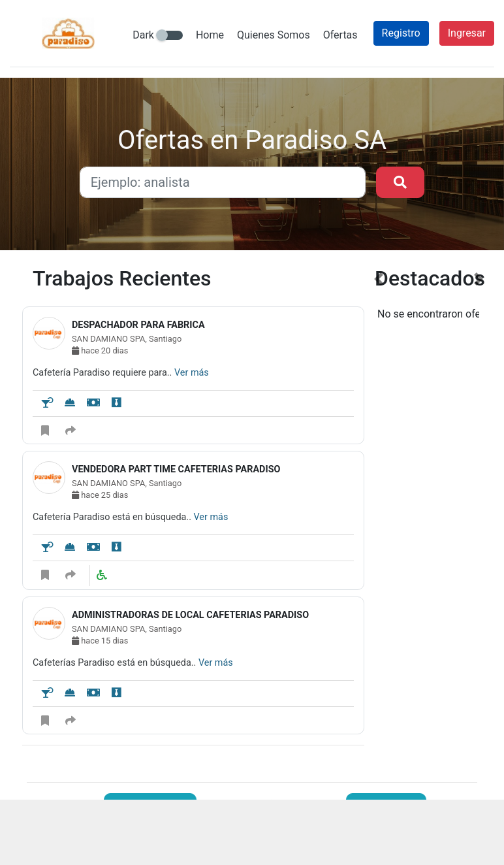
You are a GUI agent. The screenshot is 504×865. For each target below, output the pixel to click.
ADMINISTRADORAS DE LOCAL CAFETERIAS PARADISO (190, 615)
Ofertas (340, 35)
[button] (378, 514)
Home (210, 35)
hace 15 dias (100, 641)
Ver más (192, 373)
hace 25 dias (100, 495)
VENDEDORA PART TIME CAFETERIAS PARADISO (176, 469)
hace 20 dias (100, 351)
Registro (401, 33)
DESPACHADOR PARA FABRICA (138, 325)
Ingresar (467, 33)
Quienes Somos (274, 35)
